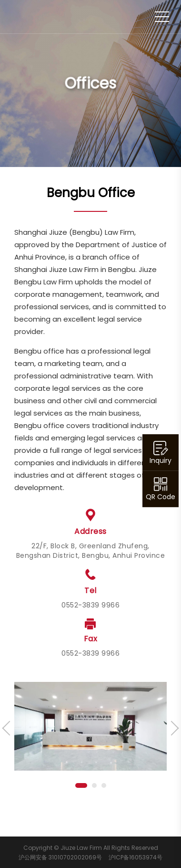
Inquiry (161, 460)
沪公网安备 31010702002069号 (60, 857)
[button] (81, 785)
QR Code (161, 497)
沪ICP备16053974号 (136, 857)
